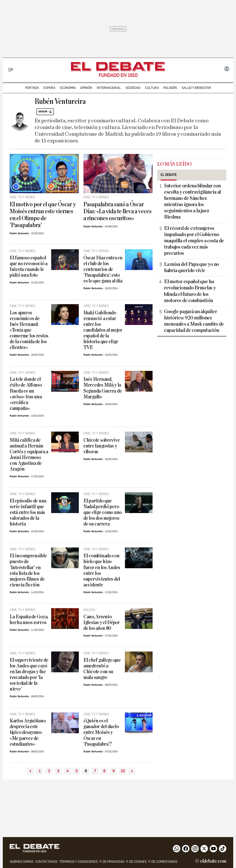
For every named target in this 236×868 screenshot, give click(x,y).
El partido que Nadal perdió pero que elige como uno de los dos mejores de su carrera (103, 512)
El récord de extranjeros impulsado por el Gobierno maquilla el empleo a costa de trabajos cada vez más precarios (194, 241)
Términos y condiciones (78, 862)
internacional (109, 88)
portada (32, 88)
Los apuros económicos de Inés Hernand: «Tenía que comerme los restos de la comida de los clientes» (29, 330)
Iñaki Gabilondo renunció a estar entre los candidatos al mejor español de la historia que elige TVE (103, 330)
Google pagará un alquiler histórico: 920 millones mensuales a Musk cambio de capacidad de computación (194, 321)
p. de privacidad (112, 862)
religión (170, 88)
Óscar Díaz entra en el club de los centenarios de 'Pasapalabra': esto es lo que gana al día (103, 269)
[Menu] (11, 70)
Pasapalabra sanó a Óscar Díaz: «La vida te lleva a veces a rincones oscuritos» (118, 211)
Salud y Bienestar (196, 88)
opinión (86, 88)
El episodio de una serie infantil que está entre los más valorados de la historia (28, 512)
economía (68, 88)
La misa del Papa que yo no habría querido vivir (192, 267)
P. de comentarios (163, 862)
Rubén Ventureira (19, 233)
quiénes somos (22, 862)
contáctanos (46, 862)
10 (123, 771)
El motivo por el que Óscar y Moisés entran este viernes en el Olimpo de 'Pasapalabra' (43, 215)
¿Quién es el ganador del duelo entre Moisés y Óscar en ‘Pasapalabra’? (101, 732)
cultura (152, 88)
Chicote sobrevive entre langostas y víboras (102, 446)
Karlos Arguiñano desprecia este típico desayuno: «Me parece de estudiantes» (28, 732)
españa (49, 88)
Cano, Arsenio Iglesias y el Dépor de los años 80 (102, 623)
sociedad (133, 88)
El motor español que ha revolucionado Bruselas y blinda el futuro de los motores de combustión (190, 291)
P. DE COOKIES (136, 862)
